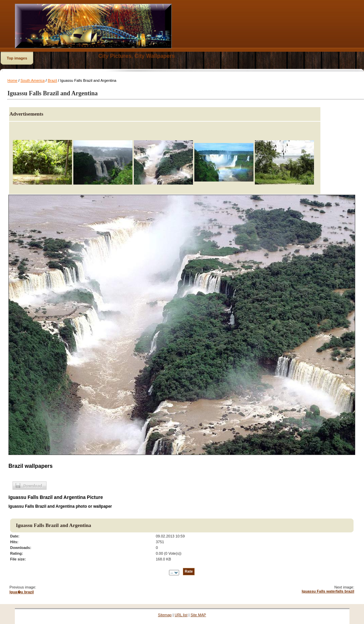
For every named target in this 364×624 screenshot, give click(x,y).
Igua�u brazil (22, 592)
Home (12, 80)
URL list (181, 615)
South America (33, 80)
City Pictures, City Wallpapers (137, 56)
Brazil (52, 80)
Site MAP (198, 615)
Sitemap (165, 615)
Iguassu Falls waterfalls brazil (328, 591)
